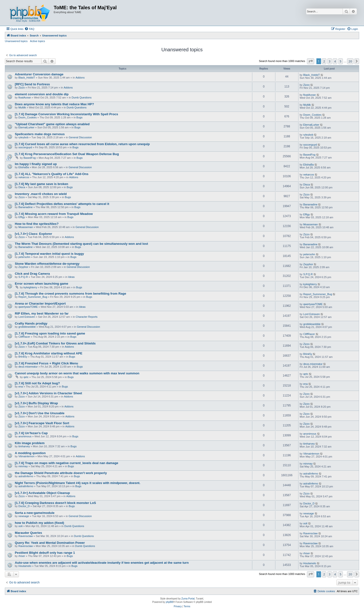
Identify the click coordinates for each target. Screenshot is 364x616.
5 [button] (341, 61)
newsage (24, 516)
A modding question (30, 453)
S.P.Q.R (23, 277)
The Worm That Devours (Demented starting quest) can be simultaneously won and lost (81, 244)
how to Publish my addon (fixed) (39, 523)
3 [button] (330, 61)
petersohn (24, 257)
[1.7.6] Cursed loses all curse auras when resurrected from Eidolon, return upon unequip (82, 144)
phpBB (169, 602)
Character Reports (87, 317)
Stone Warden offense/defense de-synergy (47, 264)
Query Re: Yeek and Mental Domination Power (50, 543)
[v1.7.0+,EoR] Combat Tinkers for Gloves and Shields (55, 343)
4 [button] (335, 61)
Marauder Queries (28, 533)
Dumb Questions (82, 97)
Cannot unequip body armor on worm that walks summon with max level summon (77, 373)
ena (21, 387)
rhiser (22, 556)
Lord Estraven (27, 317)
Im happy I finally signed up (36, 164)
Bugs (80, 117)
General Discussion (80, 137)
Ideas (71, 277)
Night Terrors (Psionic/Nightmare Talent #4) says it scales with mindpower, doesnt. (78, 483)
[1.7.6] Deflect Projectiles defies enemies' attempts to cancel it (62, 204)
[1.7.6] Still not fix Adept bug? (37, 383)
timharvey (24, 446)
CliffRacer (24, 337)
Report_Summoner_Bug (33, 297)
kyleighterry (30, 287)
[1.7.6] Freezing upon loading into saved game (50, 333)
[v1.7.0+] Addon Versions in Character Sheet (48, 393)
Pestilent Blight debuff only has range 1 (45, 553)
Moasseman (26, 227)
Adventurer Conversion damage (39, 74)
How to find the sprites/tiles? (37, 224)
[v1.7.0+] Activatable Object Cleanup (42, 493)
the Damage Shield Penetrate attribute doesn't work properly (61, 473)
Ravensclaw (26, 536)
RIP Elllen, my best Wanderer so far (42, 313)
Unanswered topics (16, 41)
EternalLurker (26, 127)
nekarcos (24, 177)
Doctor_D (24, 506)
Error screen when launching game (42, 284)
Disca (22, 187)
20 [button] (350, 61)
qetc (26, 377)
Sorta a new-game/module (35, 513)
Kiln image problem (30, 443)
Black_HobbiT (27, 78)
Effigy (22, 217)
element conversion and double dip (42, 94)
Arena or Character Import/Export (40, 304)
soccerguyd (25, 147)
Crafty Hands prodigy (31, 323)
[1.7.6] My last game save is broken (42, 184)
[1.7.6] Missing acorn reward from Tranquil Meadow (54, 214)
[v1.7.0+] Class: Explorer (34, 234)
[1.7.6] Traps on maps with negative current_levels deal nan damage (67, 463)
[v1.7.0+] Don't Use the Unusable (40, 413)
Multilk (22, 107)
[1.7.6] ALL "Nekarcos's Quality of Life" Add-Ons (52, 174)
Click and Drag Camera (32, 274)
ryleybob (24, 137)
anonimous (25, 436)
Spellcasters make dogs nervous (40, 134)
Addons (80, 78)
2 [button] (324, 61)
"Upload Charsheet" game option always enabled (52, 124)
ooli (21, 526)
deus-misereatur (28, 367)
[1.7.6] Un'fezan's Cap (31, 433)
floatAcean (25, 97)
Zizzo (22, 88)
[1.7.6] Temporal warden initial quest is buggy (49, 254)
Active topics (38, 41)
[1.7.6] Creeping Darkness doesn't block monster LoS (55, 503)
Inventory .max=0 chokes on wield (41, 194)
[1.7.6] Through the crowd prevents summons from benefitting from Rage (71, 294)
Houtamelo (25, 566)
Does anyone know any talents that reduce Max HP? (54, 104)
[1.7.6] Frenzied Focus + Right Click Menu (47, 363)
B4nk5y (23, 357)
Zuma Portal (188, 599)
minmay (23, 466)
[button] (311, 61)
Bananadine (26, 207)
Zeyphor (23, 267)
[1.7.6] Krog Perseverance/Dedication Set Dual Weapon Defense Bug (67, 154)
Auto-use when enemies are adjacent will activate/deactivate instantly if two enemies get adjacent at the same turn (102, 563)
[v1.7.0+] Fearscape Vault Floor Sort (42, 423)
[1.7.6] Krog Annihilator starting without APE (49, 353)
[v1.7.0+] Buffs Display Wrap (36, 403)
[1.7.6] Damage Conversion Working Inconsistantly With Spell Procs (66, 114)
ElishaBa (24, 167)
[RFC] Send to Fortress (32, 84)
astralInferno (26, 476)
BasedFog (30, 158)
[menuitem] (29, 29)
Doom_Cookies (28, 117)
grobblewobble (27, 327)
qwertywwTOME (28, 307)
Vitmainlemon (26, 456)
